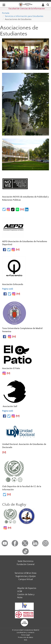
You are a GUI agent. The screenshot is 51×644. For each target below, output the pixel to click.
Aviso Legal (26, 635)
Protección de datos (26, 637)
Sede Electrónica (26, 561)
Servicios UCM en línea (26, 573)
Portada (6, 13)
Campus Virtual (26, 579)
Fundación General (26, 564)
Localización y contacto (26, 632)
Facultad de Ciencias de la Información (27, 9)
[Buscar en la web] (48, 5)
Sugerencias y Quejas (26, 576)
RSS (26, 640)
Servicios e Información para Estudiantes (24, 16)
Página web (8, 289)
